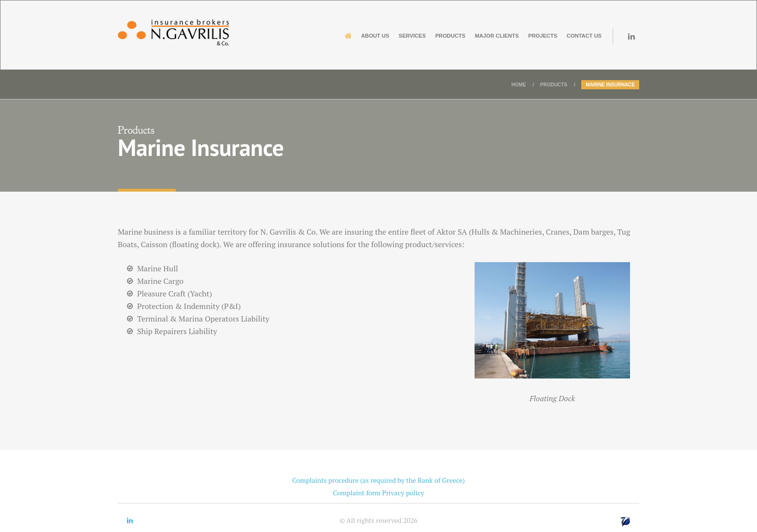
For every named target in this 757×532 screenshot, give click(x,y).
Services (350, 35)
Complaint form (357, 493)
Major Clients (461, 35)
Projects (521, 35)
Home (519, 85)
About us (300, 35)
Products (400, 35)
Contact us (575, 35)
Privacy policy (403, 493)
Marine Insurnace (610, 85)
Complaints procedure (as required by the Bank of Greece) (378, 480)
